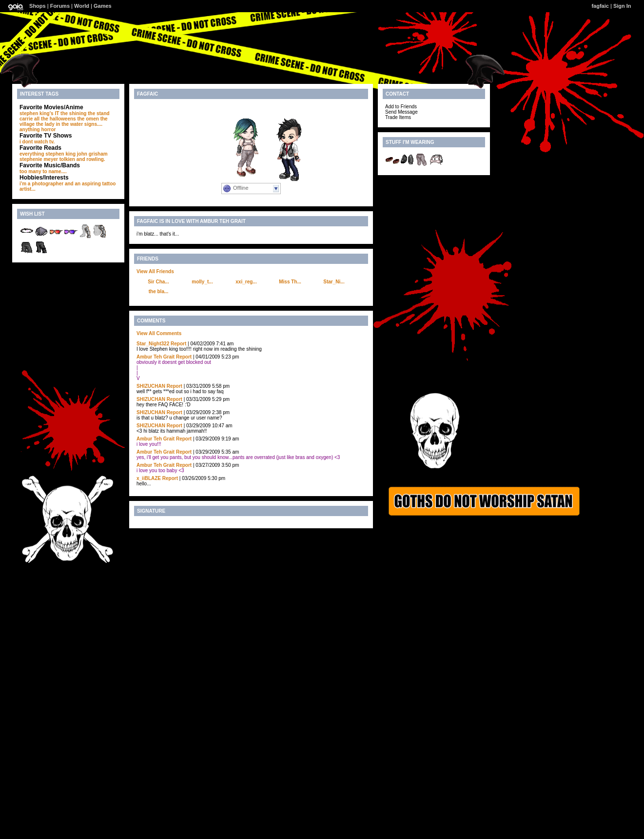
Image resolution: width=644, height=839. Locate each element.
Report (178, 344)
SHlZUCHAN (151, 386)
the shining (73, 113)
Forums (60, 6)
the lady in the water (59, 124)
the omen (88, 119)
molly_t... (202, 282)
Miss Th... (290, 282)
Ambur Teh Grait (156, 357)
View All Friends (155, 271)
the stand (98, 113)
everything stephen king (48, 154)
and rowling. (91, 159)
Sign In (622, 6)
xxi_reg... (246, 282)
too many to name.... (43, 171)
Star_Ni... (334, 282)
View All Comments (159, 333)
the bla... (159, 291)
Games (103, 6)
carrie (26, 119)
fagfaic (600, 6)
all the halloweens (55, 119)
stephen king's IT (39, 113)
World (82, 6)
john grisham (92, 154)
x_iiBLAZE (149, 478)
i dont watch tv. (37, 142)
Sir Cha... (158, 282)
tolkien (67, 159)
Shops (38, 6)
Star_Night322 (153, 344)
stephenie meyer (39, 159)
